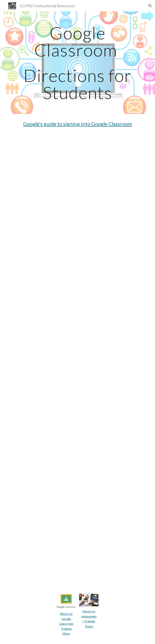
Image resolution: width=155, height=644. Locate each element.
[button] (150, 6)
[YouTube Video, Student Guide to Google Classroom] (77, 157)
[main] (77, 63)
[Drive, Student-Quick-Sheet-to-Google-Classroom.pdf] (77, 384)
